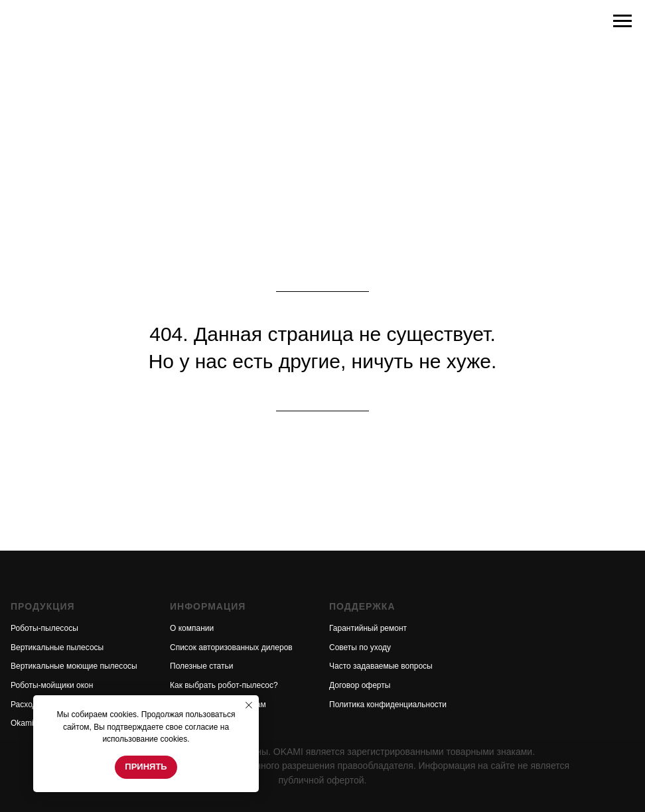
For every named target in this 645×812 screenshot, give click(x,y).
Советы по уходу (360, 647)
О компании (192, 628)
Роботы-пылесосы (44, 628)
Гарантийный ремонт (368, 628)
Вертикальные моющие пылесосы (74, 666)
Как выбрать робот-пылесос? (224, 685)
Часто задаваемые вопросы (381, 666)
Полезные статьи (201, 666)
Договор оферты (360, 685)
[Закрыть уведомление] (249, 705)
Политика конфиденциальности (388, 705)
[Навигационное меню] (622, 21)
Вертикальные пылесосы (57, 647)
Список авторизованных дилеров (231, 647)
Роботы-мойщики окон (52, 685)
